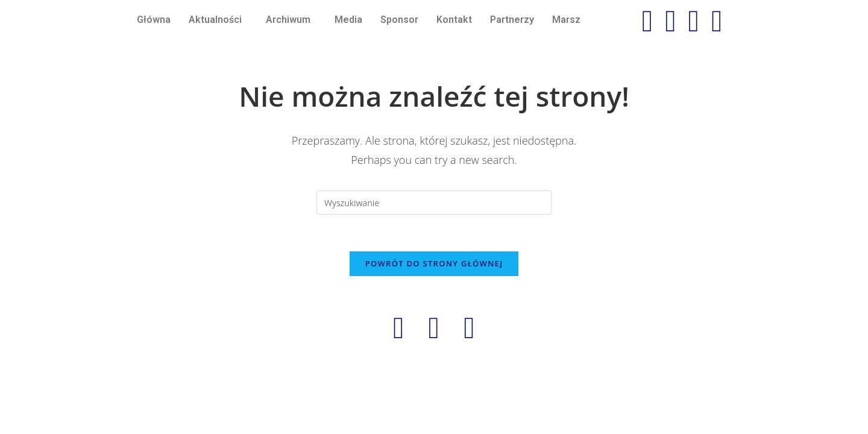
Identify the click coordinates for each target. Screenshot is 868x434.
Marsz (566, 20)
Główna (154, 20)
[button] (218, 20)
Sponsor (399, 20)
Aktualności (215, 20)
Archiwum (288, 20)
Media (348, 20)
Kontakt (454, 20)
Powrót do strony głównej (434, 263)
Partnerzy (512, 20)
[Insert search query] (434, 203)
